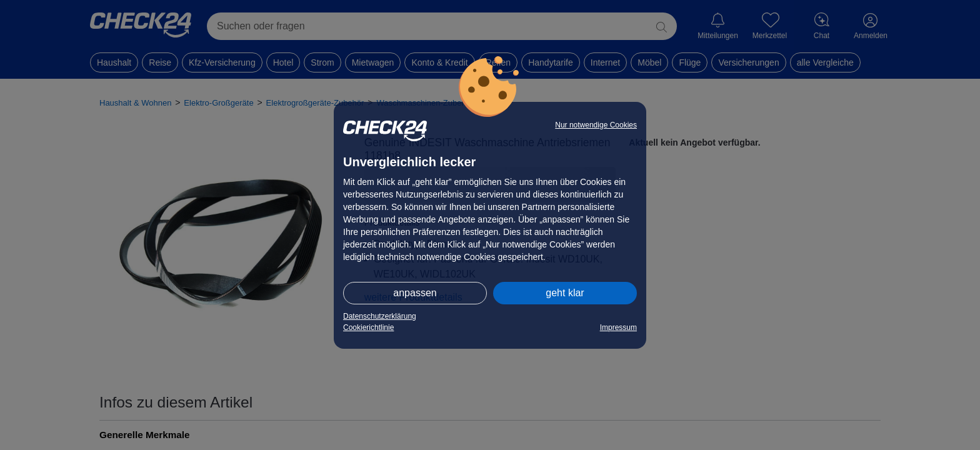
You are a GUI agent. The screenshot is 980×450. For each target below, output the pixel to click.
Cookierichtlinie (368, 327)
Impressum (618, 327)
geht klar (565, 293)
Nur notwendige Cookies (596, 125)
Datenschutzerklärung (380, 316)
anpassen (415, 293)
